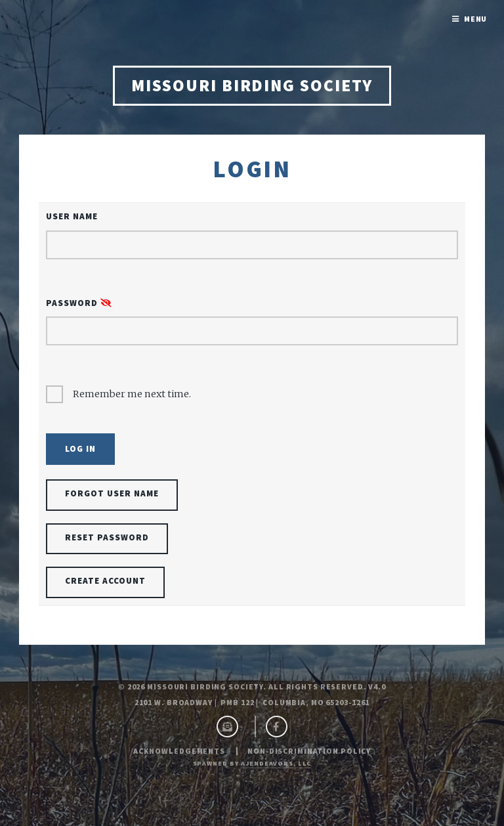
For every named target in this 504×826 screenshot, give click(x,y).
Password (79, 303)
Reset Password (107, 537)
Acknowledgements (179, 751)
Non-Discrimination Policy (309, 751)
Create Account (105, 581)
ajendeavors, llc (276, 763)
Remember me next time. (132, 394)
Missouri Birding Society (252, 85)
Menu (476, 19)
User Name (72, 216)
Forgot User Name (112, 493)
